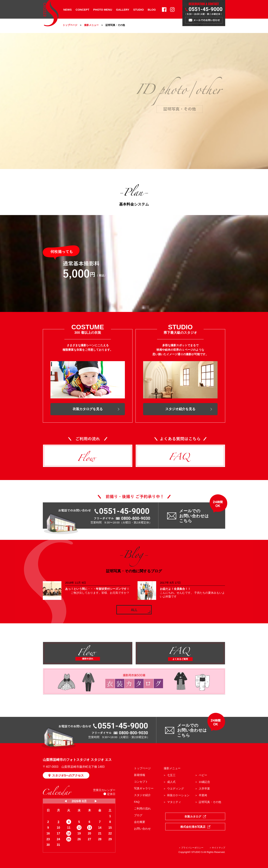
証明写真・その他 (210, 802)
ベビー (203, 775)
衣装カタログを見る (88, 409)
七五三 (171, 775)
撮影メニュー (91, 25)
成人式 (171, 782)
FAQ (137, 802)
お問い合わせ (142, 829)
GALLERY (123, 10)
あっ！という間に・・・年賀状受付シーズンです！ (97, 589)
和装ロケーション (178, 795)
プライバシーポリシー (192, 848)
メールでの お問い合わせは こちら (194, 516)
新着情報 (140, 775)
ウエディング (176, 789)
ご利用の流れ (142, 808)
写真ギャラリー (144, 788)
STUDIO (139, 10)
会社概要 (140, 822)
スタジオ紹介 (142, 795)
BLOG (152, 10)
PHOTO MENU (103, 10)
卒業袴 (203, 795)
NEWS (67, 10)
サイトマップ (218, 848)
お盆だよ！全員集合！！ (175, 589)
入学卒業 (204, 789)
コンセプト (141, 782)
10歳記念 (205, 782)
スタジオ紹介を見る (180, 409)
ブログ (138, 815)
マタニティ (174, 802)
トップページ (70, 25)
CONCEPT (82, 10)
